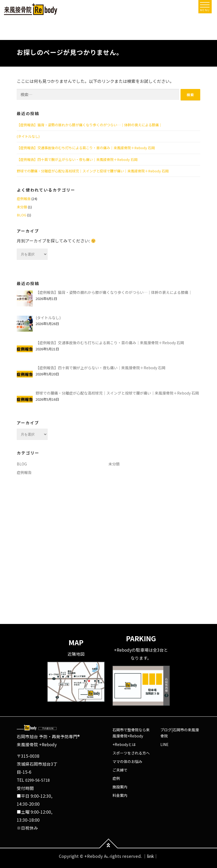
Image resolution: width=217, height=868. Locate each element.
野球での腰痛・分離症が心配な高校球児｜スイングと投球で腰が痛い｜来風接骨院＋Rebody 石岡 (93, 171)
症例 (116, 778)
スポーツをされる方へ (131, 753)
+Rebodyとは (124, 744)
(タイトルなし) (28, 136)
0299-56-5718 (37, 780)
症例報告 (24, 199)
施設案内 (120, 787)
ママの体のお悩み (127, 761)
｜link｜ (151, 856)
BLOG (22, 215)
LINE (164, 744)
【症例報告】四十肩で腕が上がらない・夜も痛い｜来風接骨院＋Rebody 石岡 (77, 159)
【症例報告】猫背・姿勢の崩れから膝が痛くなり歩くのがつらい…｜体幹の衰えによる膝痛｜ (89, 125)
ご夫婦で (120, 770)
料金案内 (120, 795)
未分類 (22, 207)
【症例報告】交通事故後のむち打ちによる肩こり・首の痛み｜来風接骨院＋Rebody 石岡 (86, 148)
